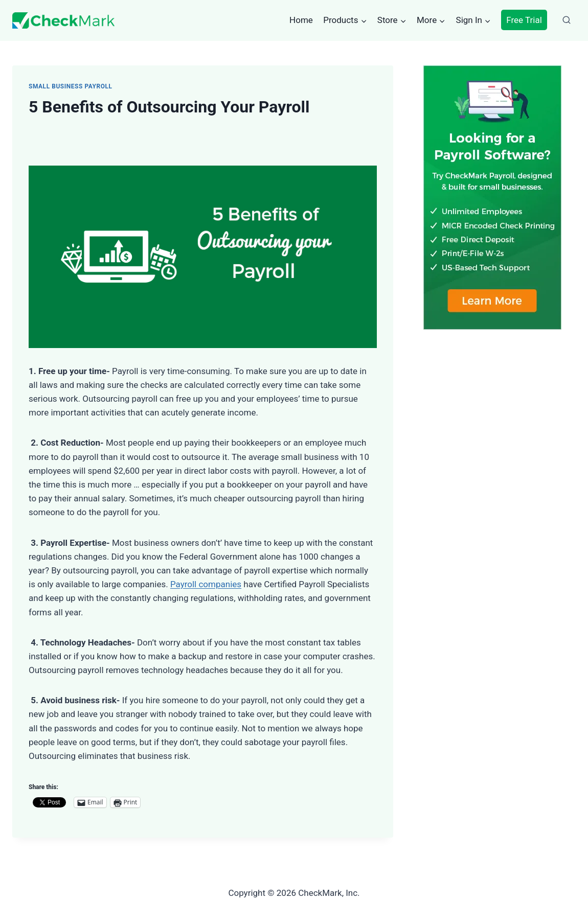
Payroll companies (206, 584)
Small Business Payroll (71, 86)
